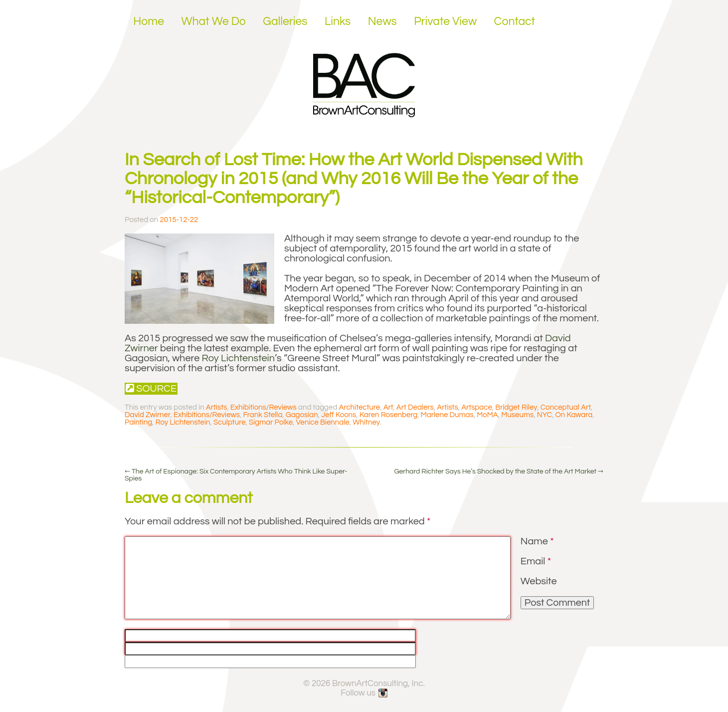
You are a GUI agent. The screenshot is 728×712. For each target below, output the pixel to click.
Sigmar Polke (271, 422)
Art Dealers (415, 407)
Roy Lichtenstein (238, 358)
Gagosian (302, 415)
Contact (515, 21)
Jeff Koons (339, 415)
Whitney (366, 422)
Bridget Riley (516, 407)
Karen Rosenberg (388, 415)
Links (338, 21)
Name (537, 541)
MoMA (487, 415)
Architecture (360, 407)
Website (539, 581)
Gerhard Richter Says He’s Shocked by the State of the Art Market (499, 472)
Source (151, 388)
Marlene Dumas (447, 415)
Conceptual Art (566, 407)
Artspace (477, 407)
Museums (517, 415)
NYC (545, 415)
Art (388, 407)
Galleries (285, 21)
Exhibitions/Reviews (264, 407)
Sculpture (230, 422)
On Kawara (574, 415)
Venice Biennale (323, 422)
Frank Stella (263, 415)
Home (149, 21)
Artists (216, 407)
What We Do (214, 21)
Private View (445, 21)
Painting (138, 422)
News (382, 21)
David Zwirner (147, 415)
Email (536, 561)
